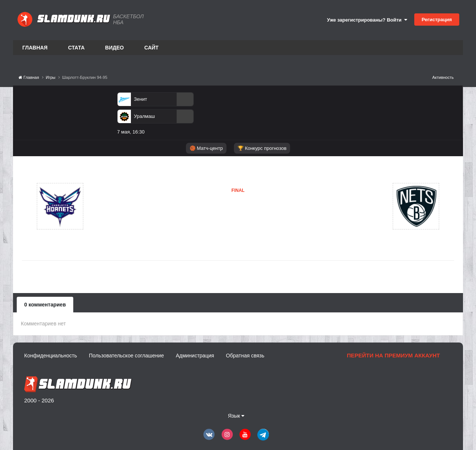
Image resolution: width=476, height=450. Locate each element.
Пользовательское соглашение (126, 356)
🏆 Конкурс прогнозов (262, 148)
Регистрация (437, 20)
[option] (155, 115)
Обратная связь (245, 356)
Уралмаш (144, 116)
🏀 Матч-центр (206, 148)
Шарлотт (120, 206)
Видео (115, 48)
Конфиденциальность (51, 356)
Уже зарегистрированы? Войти (367, 20)
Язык (236, 416)
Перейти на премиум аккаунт (393, 355)
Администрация (195, 356)
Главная (35, 48)
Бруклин (201, 221)
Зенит (140, 99)
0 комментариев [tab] (45, 305)
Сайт (152, 48)
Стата (76, 48)
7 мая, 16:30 (131, 132)
